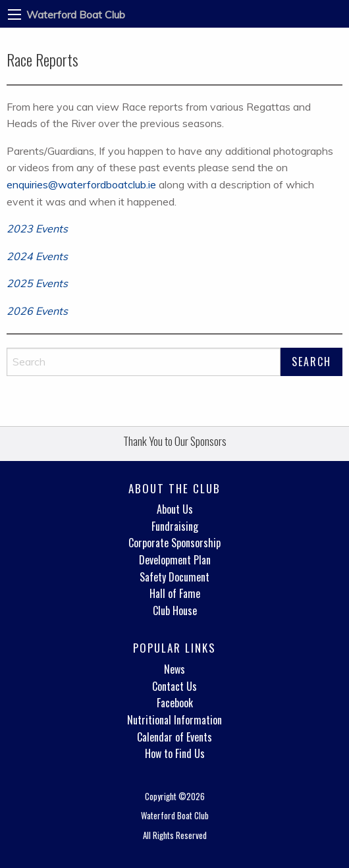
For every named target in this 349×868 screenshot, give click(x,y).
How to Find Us (175, 753)
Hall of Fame (175, 593)
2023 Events (37, 229)
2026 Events (37, 311)
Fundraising (175, 526)
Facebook (175, 703)
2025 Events (37, 283)
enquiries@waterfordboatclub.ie (81, 184)
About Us (175, 509)
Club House (175, 610)
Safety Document (174, 577)
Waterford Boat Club (76, 14)
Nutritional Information (174, 720)
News (174, 669)
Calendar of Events (174, 737)
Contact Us (174, 686)
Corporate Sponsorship (174, 543)
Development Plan (175, 560)
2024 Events (37, 256)
